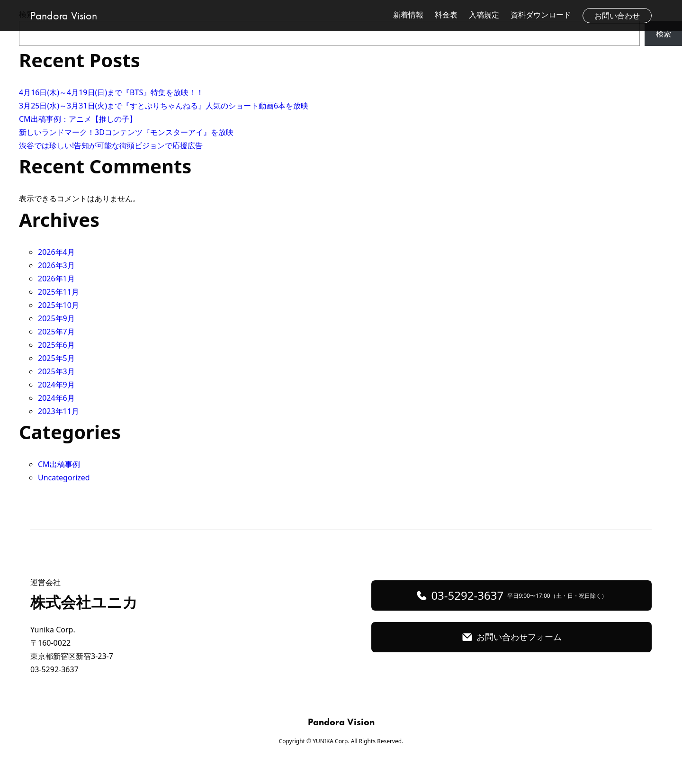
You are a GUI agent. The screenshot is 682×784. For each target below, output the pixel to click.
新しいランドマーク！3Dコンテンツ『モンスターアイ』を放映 (126, 132)
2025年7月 (56, 332)
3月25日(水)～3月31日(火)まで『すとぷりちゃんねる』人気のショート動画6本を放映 (164, 106)
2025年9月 (56, 318)
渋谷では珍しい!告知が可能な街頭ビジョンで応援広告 (111, 145)
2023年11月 (58, 411)
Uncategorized (64, 478)
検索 (664, 34)
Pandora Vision (64, 15)
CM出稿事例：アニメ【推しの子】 (78, 119)
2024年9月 (56, 385)
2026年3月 (56, 265)
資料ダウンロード (541, 15)
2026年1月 (56, 279)
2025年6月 (56, 345)
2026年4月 (56, 252)
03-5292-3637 (519, 595)
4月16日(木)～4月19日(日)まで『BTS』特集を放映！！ (111, 92)
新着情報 (408, 15)
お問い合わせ (617, 16)
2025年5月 (56, 358)
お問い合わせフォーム (519, 637)
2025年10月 (58, 305)
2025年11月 (58, 292)
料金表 (446, 15)
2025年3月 (56, 371)
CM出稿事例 (59, 464)
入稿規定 (484, 15)
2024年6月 (56, 398)
